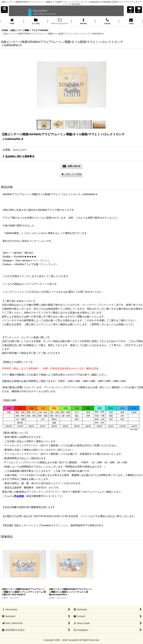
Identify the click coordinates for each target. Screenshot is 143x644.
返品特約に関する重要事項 (18, 156)
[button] (4, 10)
